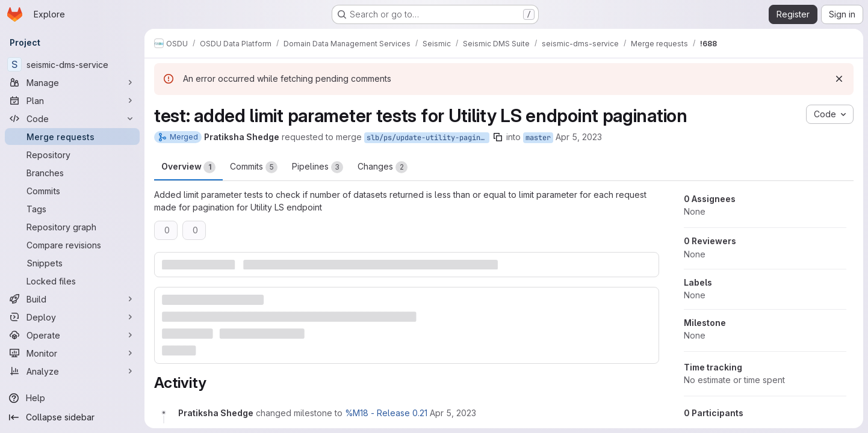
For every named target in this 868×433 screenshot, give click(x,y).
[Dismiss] (839, 79)
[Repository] (72, 155)
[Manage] (72, 82)
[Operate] (72, 335)
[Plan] (72, 100)
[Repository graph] (72, 227)
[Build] (72, 299)
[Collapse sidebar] (72, 417)
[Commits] (72, 191)
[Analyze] (72, 371)
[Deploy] (72, 317)
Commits (254, 167)
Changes (383, 167)
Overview (188, 167)
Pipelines (318, 167)
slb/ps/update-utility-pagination (428, 138)
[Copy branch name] (498, 137)
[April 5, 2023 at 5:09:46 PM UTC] (453, 413)
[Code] (72, 118)
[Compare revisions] (72, 245)
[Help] (72, 398)
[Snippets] (72, 263)
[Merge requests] (72, 137)
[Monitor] (72, 353)
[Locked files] (72, 281)
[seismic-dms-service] (72, 64)
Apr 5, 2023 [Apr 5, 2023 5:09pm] (579, 137)
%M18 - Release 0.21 (386, 413)
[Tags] (72, 209)
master (538, 138)
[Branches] (72, 173)
